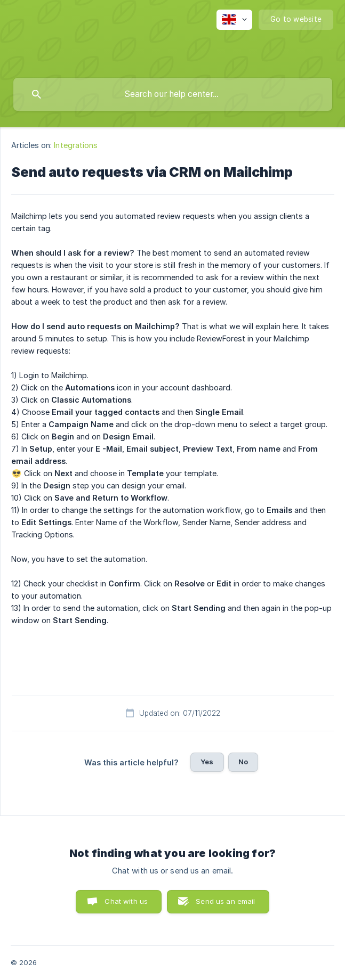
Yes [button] (207, 762)
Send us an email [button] (225, 901)
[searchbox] (173, 94)
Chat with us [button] (126, 901)
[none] (234, 20)
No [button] (243, 762)
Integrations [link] (76, 145)
